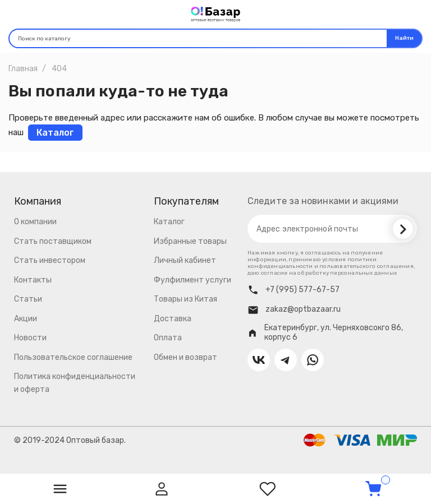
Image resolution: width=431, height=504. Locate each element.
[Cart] (373, 489)
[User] (162, 489)
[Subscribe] (403, 229)
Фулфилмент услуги (192, 280)
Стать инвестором (50, 260)
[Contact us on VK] (259, 360)
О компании (35, 222)
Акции (26, 319)
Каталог (169, 222)
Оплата (168, 338)
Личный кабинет (185, 260)
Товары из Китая (185, 299)
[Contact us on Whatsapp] (313, 360)
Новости (30, 338)
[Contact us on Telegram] (286, 360)
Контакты (33, 280)
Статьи (28, 299)
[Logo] (215, 13)
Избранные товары (190, 241)
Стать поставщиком (53, 241)
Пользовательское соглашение (73, 357)
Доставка (173, 319)
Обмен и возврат (185, 357)
